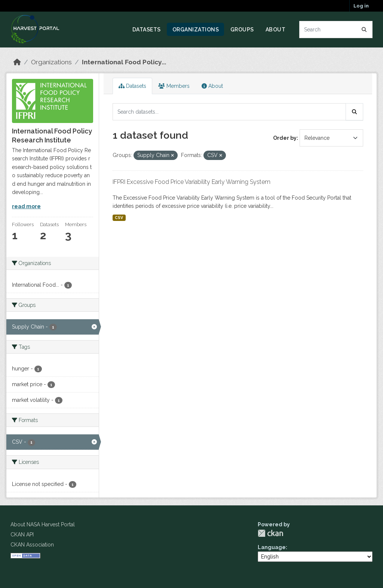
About (276, 30)
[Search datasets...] (336, 30)
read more (26, 206)
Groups (242, 30)
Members (174, 86)
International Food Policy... (124, 62)
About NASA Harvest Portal (43, 524)
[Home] (17, 62)
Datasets (147, 30)
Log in (361, 6)
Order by (285, 138)
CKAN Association (32, 545)
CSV (119, 218)
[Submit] (364, 30)
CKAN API (22, 535)
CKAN (270, 533)
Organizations (196, 30)
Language (272, 547)
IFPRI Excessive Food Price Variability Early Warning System (191, 182)
